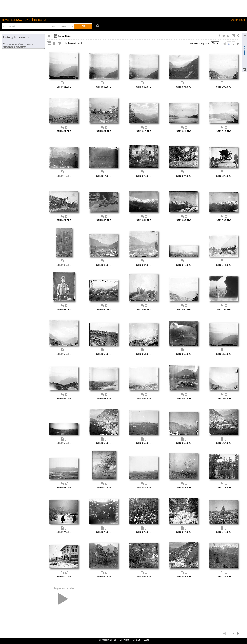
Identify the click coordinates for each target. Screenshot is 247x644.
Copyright (124, 640)
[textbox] (26, 26)
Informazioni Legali (107, 640)
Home (49, 36)
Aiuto (147, 640)
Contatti (137, 640)
